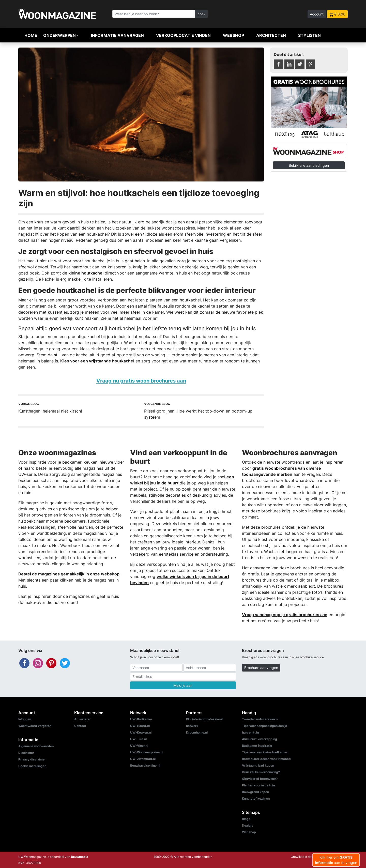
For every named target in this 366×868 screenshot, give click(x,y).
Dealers (248, 825)
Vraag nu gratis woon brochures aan (141, 381)
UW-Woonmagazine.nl (147, 752)
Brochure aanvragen (261, 668)
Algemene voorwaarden (36, 746)
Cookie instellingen (32, 766)
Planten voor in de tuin (258, 785)
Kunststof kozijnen (256, 798)
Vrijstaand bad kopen (258, 765)
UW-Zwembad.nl (143, 759)
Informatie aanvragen (117, 35)
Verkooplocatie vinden (183, 35)
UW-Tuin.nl (138, 739)
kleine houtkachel (86, 273)
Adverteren (83, 719)
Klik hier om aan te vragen (336, 860)
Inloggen (25, 719)
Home (31, 35)
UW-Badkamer (141, 719)
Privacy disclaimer (32, 759)
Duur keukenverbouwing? (261, 772)
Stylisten (309, 35)
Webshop (233, 35)
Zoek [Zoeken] (201, 14)
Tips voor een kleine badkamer (265, 752)
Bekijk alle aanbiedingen (309, 165)
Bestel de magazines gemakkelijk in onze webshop (69, 574)
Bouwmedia (80, 857)
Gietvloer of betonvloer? (260, 779)
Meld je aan (183, 685)
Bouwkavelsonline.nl (145, 765)
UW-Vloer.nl (139, 746)
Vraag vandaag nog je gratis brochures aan (285, 615)
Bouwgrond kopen (255, 792)
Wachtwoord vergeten (35, 726)
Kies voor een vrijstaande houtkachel (97, 361)
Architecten (271, 35)
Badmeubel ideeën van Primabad (266, 759)
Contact (80, 726)
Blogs (246, 819)
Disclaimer (26, 753)
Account (317, 14)
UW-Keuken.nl (141, 732)
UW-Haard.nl (140, 726)
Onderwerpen (59, 35)
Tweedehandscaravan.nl (260, 719)
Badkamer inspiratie (257, 746)
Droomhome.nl (197, 732)
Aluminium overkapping (260, 739)
